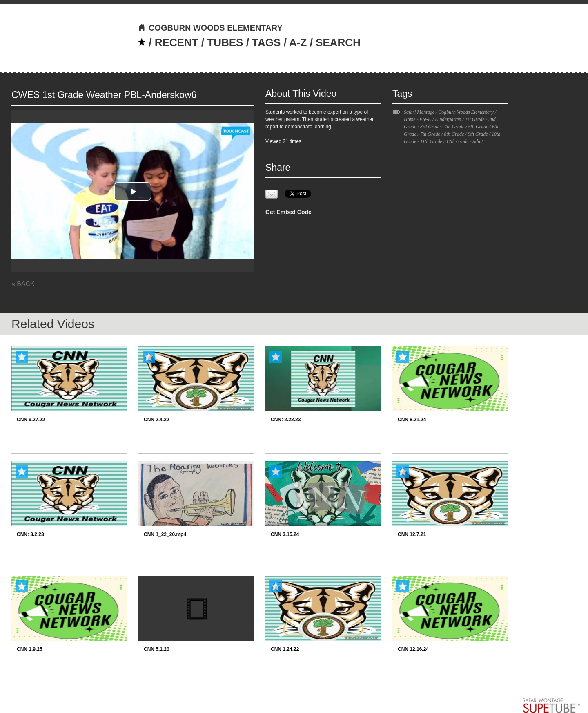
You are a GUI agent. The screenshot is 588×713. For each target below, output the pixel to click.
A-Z (298, 42)
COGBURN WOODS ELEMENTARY (210, 28)
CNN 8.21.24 (412, 420)
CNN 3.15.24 (285, 534)
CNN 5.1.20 (157, 649)
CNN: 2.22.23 (286, 420)
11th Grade (431, 141)
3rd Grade (430, 127)
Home (410, 119)
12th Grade (457, 141)
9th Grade (478, 134)
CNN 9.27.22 (31, 420)
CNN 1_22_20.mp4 (165, 534)
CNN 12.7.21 (412, 534)
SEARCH (338, 42)
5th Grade (478, 127)
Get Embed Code (288, 212)
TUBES (225, 42)
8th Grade (454, 134)
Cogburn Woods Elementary (466, 112)
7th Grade (430, 134)
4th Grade (454, 127)
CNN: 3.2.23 (30, 534)
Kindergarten (448, 119)
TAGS (266, 42)
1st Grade (475, 119)
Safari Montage (419, 112)
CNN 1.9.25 (30, 649)
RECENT (177, 42)
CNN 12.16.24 (413, 649)
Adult (478, 141)
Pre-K (425, 119)
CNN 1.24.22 (285, 649)
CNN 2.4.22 (157, 420)
